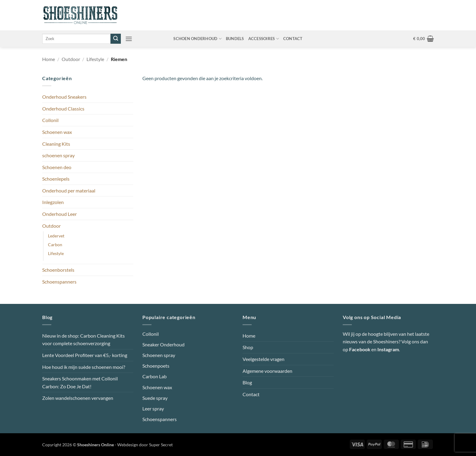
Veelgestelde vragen (263, 359)
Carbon (55, 245)
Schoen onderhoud (197, 39)
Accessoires (264, 39)
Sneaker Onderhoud (163, 344)
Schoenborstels (58, 270)
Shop (248, 347)
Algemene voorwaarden (267, 371)
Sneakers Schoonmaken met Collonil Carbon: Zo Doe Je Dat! (80, 382)
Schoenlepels (56, 179)
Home (49, 59)
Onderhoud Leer (59, 214)
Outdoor (71, 59)
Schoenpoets (156, 366)
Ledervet (56, 236)
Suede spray (155, 398)
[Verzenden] (116, 39)
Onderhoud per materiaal (69, 191)
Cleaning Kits (56, 144)
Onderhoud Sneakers (64, 97)
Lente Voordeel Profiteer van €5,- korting (85, 355)
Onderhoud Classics (63, 109)
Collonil (50, 120)
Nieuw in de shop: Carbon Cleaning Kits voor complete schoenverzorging (83, 340)
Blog (247, 382)
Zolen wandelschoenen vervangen (78, 398)
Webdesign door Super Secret (145, 445)
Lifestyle (95, 59)
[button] (129, 39)
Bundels (235, 39)
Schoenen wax (57, 132)
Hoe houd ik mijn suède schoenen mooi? (84, 367)
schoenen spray (58, 155)
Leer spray (153, 408)
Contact (293, 39)
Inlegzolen (53, 202)
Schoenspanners (59, 282)
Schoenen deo (57, 167)
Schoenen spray (159, 355)
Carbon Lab (155, 376)
